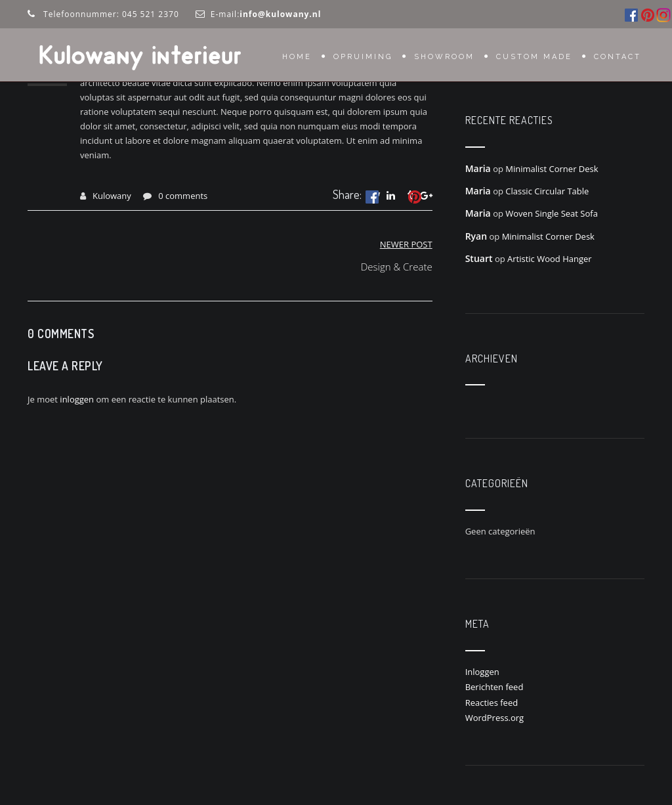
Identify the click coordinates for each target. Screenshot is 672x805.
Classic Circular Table (547, 191)
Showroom (444, 57)
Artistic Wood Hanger (550, 259)
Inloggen (482, 672)
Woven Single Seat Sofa (552, 213)
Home (297, 57)
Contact (618, 57)
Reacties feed (492, 703)
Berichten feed (494, 687)
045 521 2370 (151, 14)
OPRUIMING (363, 57)
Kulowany (112, 196)
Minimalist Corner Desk (552, 169)
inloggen (77, 399)
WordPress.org (495, 718)
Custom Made (534, 57)
